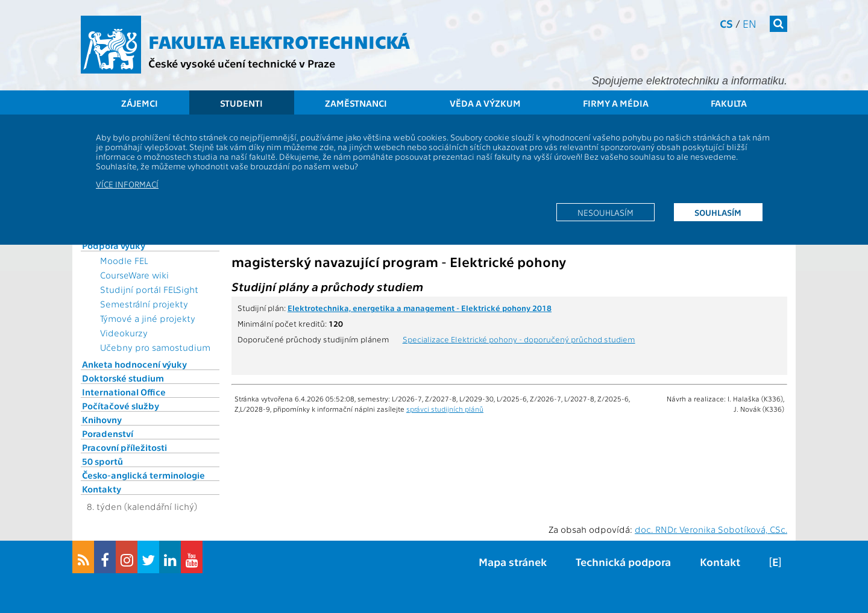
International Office (124, 392)
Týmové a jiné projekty (148, 318)
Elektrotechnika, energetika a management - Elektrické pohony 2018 (420, 307)
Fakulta (729, 103)
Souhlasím (718, 212)
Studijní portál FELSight (149, 289)
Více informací (127, 184)
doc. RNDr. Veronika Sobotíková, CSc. (711, 529)
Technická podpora (623, 561)
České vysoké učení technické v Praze (242, 63)
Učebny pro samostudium (155, 347)
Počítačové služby (121, 406)
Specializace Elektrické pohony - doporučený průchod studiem (519, 339)
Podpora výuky (114, 245)
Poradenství (108, 433)
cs (726, 23)
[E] (775, 561)
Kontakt (720, 561)
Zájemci (140, 103)
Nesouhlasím (605, 212)
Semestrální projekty (144, 304)
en (750, 23)
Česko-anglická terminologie (143, 475)
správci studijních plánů (445, 409)
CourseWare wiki (134, 275)
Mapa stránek (513, 561)
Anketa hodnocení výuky (134, 364)
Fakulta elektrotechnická (279, 41)
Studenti (241, 103)
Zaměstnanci (356, 103)
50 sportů (102, 461)
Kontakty (102, 489)
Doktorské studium (123, 378)
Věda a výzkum (485, 103)
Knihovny (102, 420)
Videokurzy (124, 333)
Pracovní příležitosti (124, 447)
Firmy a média (616, 103)
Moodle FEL (124, 260)
